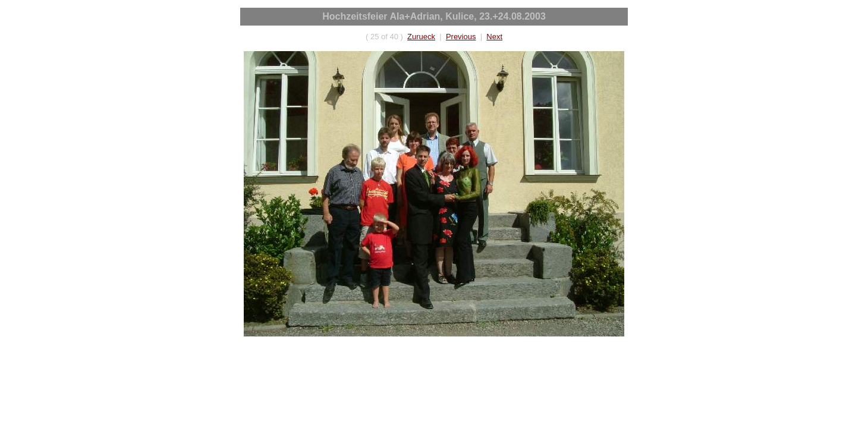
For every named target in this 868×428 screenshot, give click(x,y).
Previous (461, 37)
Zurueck (421, 37)
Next (494, 37)
